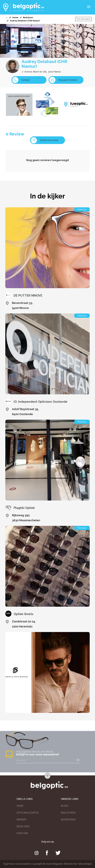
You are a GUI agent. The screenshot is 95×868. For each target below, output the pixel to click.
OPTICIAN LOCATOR (27, 813)
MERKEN (21, 820)
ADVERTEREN (68, 820)
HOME (20, 806)
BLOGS (65, 806)
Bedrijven (28, 17)
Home (15, 17)
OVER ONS (22, 833)
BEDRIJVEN (23, 826)
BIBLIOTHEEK (68, 813)
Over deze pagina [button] (83, 19)
